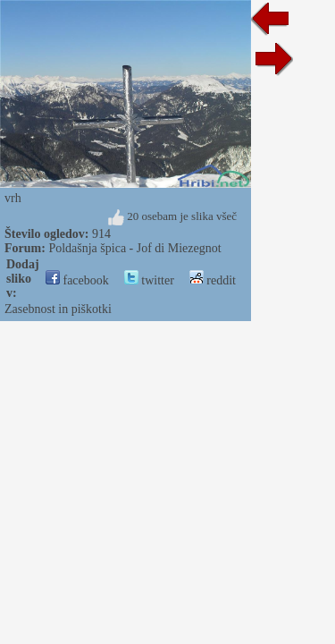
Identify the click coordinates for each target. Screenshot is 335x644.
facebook (77, 280)
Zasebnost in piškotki (58, 309)
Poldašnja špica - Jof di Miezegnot (134, 248)
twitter (149, 280)
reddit (213, 280)
